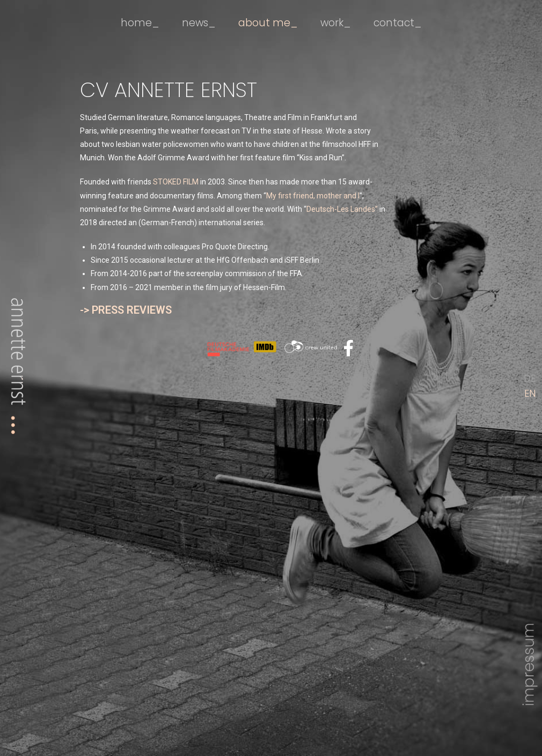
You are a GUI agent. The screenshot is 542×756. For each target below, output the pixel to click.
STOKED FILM (176, 182)
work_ (335, 23)
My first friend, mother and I (313, 196)
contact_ (397, 23)
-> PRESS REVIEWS (126, 310)
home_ (140, 23)
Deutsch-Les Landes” (342, 209)
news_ (199, 23)
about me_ (268, 23)
